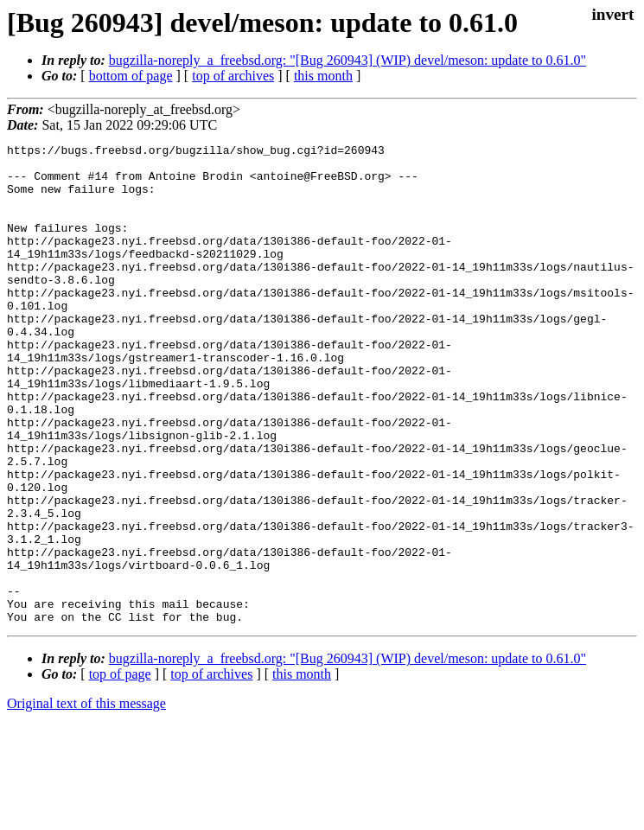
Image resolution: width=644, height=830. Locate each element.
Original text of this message (86, 799)
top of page (120, 770)
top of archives (233, 76)
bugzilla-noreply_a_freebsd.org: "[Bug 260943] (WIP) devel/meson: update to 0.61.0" (348, 60)
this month (323, 76)
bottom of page (131, 76)
